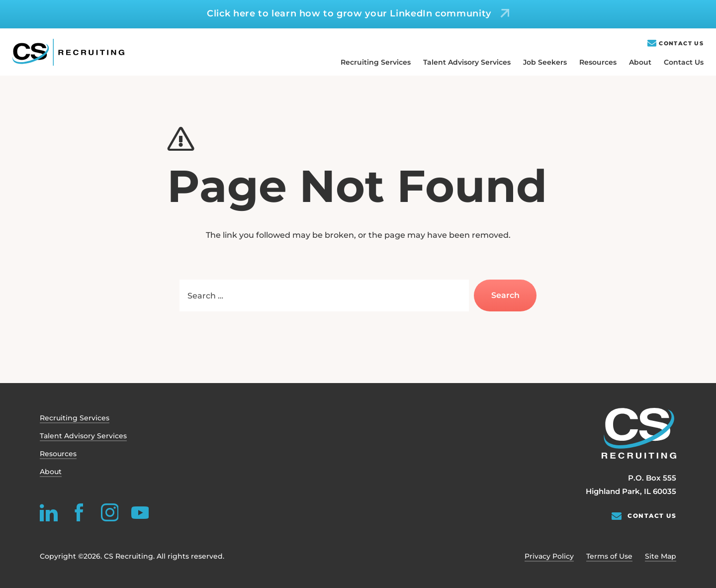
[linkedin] (49, 512)
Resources (598, 62)
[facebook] (79, 512)
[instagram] (109, 512)
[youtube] (140, 512)
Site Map (661, 556)
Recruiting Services (376, 62)
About (640, 62)
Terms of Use (609, 556)
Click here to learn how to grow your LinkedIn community (349, 13)
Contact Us (681, 44)
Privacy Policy (549, 556)
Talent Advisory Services (467, 62)
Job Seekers (545, 62)
